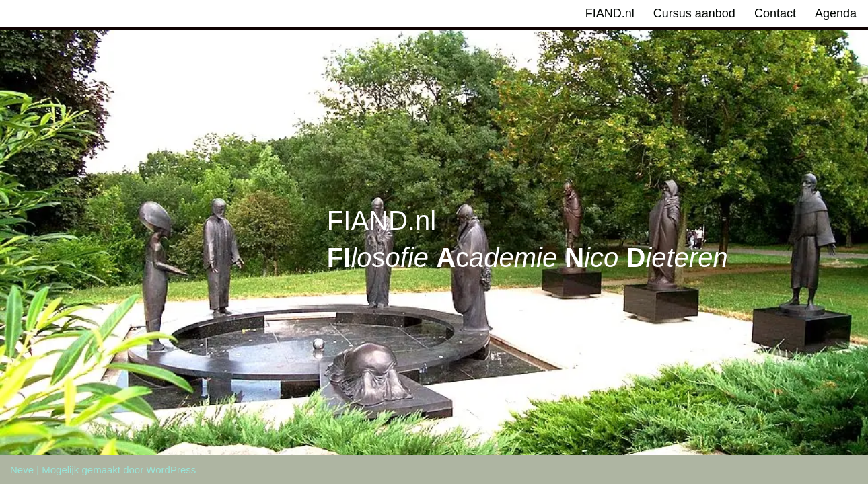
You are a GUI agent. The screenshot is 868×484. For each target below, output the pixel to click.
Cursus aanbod (694, 13)
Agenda (836, 13)
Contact (775, 13)
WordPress (171, 470)
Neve (22, 470)
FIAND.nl (610, 13)
